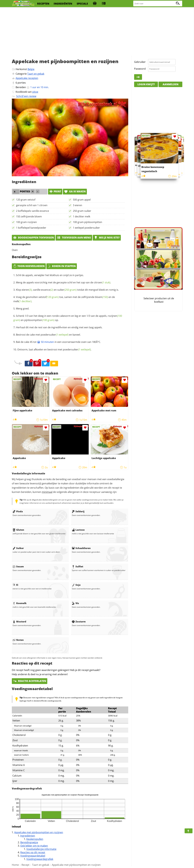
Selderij (78, 511)
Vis (75, 603)
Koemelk (20, 603)
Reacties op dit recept (33, 852)
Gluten (18, 530)
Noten (18, 640)
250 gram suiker (82, 211)
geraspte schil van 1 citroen (32, 205)
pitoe (35, 92)
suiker (67, 290)
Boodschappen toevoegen (33, 238)
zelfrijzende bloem (95, 297)
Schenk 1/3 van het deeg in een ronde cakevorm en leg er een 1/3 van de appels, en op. (68, 318)
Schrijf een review (26, 96)
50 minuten (46, 342)
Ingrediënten (28, 836)
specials (82, 4)
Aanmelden (171, 84)
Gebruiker (140, 62)
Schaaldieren (81, 548)
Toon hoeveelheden (29, 266)
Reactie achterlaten (30, 681)
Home (15, 865)
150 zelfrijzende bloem (29, 216)
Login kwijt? (146, 84)
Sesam (18, 566)
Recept (25, 865)
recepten (43, 4)
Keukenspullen (35, 839)
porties (22, 83)
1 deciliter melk (82, 216)
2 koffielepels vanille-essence (33, 211)
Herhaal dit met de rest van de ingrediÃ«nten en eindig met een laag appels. (59, 327)
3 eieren (78, 205)
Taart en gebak (36, 74)
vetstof (49, 297)
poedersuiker (55, 335)
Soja (76, 585)
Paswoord (140, 69)
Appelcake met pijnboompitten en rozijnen (39, 832)
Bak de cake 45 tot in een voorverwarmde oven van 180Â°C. (58, 342)
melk (22, 301)
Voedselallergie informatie (41, 849)
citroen (102, 282)
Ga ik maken (75, 191)
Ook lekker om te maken (34, 846)
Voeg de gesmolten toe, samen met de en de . (64, 299)
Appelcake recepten (27, 78)
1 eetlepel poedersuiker (86, 228)
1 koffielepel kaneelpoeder (31, 228)
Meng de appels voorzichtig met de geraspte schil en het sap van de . (63, 282)
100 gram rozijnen (26, 222)
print (55, 191)
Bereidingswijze (29, 842)
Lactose (78, 530)
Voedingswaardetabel (33, 856)
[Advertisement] (97, 32)
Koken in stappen (62, 266)
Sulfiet (78, 566)
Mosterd (19, 621)
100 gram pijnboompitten (88, 222)
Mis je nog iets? (107, 238)
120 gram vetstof (26, 200)
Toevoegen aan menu (74, 238)
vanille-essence (43, 290)
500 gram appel (82, 200)
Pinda (18, 511)
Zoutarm (79, 621)
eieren (27, 290)
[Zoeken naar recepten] (158, 4)
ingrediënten (63, 4)
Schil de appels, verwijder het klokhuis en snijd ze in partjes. (50, 275)
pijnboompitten (39, 320)
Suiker (18, 548)
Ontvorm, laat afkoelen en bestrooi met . (54, 350)
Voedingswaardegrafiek (40, 859)
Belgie (31, 69)
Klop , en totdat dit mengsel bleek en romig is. (67, 290)
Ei (15, 585)
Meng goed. (23, 309)
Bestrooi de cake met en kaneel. (48, 335)
